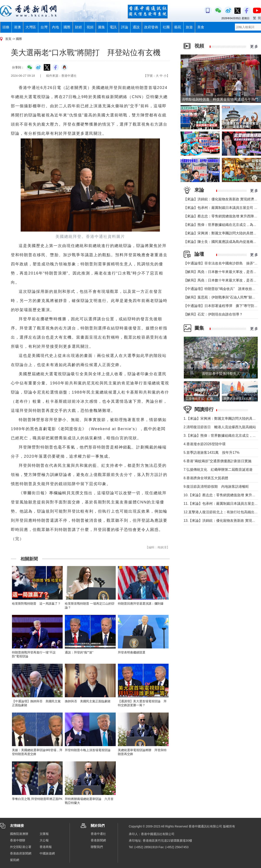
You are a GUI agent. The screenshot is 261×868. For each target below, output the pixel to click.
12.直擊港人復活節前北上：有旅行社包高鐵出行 (221, 512)
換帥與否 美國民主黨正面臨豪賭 (88, 701)
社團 (166, 27)
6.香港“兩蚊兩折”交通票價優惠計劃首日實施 (217, 461)
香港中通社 (98, 834)
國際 (67, 27)
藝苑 (178, 27)
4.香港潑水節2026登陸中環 (205, 444)
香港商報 (46, 847)
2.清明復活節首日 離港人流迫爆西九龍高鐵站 (220, 427)
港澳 (17, 27)
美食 (201, 27)
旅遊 (189, 27)
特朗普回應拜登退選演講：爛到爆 (141, 604)
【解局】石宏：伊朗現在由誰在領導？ (213, 314)
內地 (55, 27)
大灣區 (31, 27)
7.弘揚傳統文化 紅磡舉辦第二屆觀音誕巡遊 (218, 470)
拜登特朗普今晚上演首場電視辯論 (88, 750)
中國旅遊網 (47, 853)
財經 (79, 27)
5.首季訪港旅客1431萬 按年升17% (212, 453)
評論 (125, 27)
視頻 (90, 27)
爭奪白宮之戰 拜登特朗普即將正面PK (37, 799)
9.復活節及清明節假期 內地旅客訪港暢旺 (216, 487)
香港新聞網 (98, 840)
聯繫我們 (97, 847)
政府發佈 (151, 27)
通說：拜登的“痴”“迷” (79, 652)
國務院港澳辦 (19, 834)
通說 (136, 27)
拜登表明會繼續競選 (132, 652)
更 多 (254, 47)
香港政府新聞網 (21, 853)
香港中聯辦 (18, 840)
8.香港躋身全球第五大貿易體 (206, 478)
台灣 (44, 27)
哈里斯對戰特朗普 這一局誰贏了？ (36, 604)
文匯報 (44, 834)
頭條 (6, 27)
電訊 (113, 27)
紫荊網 (15, 860)
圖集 (102, 27)
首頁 (8, 39)
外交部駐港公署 (21, 847)
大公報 (44, 840)
